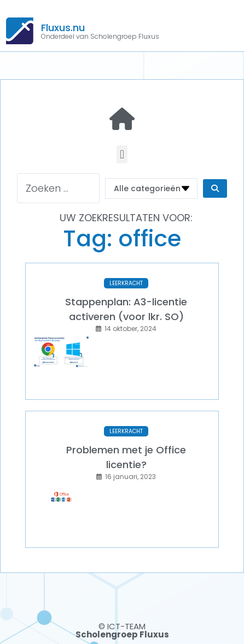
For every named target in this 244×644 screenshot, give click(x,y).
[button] (122, 154)
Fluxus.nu (63, 28)
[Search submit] (215, 188)
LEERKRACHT (126, 283)
